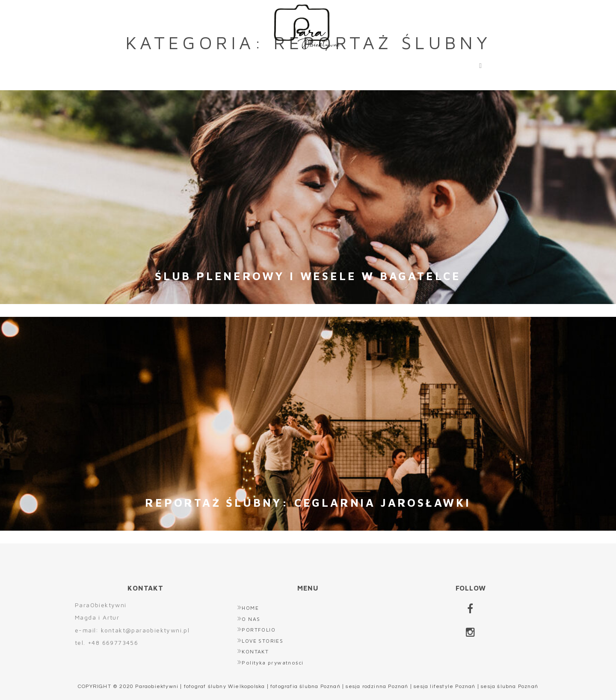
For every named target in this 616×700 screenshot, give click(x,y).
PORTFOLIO (276, 64)
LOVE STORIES (361, 64)
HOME (154, 64)
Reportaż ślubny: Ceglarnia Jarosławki (308, 502)
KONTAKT (441, 64)
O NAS (208, 64)
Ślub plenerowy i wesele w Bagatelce (308, 276)
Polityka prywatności (272, 663)
